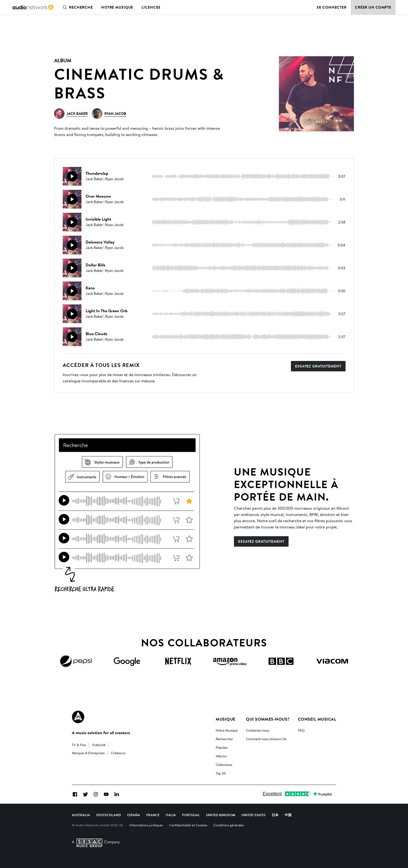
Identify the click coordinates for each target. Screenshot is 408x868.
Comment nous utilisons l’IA (266, 739)
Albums (221, 756)
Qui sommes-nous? (268, 719)
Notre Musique (227, 730)
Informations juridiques (146, 825)
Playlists (222, 747)
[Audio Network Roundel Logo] (78, 717)
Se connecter (332, 7)
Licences (151, 7)
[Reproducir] (72, 176)
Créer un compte (373, 7)
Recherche (77, 7)
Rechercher (224, 739)
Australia (81, 815)
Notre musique (117, 7)
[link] (33, 7)
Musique (225, 719)
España (134, 815)
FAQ (301, 730)
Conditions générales (229, 825)
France (153, 815)
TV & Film (79, 745)
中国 (288, 815)
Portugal (191, 815)
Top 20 (221, 773)
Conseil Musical (317, 719)
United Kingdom (221, 815)
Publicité (99, 745)
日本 (275, 815)
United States (253, 815)
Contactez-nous (257, 730)
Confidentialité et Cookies (188, 825)
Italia (171, 815)
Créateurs (118, 753)
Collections (224, 765)
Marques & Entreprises (88, 753)
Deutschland (109, 815)
